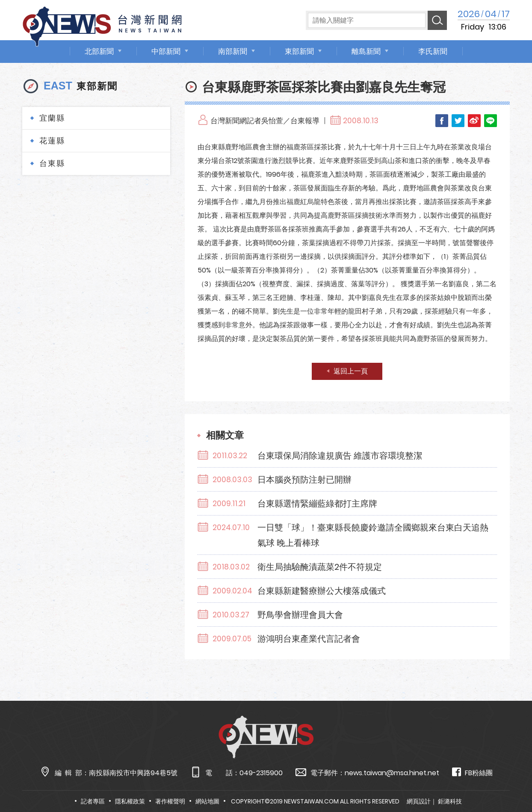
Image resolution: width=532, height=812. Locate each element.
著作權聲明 (170, 801)
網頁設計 (419, 801)
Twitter (458, 121)
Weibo (474, 121)
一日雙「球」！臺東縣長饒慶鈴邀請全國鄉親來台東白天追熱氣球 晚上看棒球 (373, 535)
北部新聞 (99, 51)
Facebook (442, 121)
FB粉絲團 (472, 772)
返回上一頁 (351, 371)
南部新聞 (233, 51)
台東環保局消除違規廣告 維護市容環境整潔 (340, 456)
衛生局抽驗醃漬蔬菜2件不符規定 (320, 567)
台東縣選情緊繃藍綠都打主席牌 (317, 504)
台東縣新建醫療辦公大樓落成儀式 (322, 591)
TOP (511, 781)
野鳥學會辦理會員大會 (300, 615)
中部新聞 (166, 51)
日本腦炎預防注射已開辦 (304, 480)
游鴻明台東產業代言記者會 (309, 639)
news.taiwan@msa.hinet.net (392, 773)
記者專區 (93, 801)
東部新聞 (299, 51)
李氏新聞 (433, 51)
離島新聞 (366, 51)
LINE (491, 121)
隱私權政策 (130, 801)
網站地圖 (207, 801)
